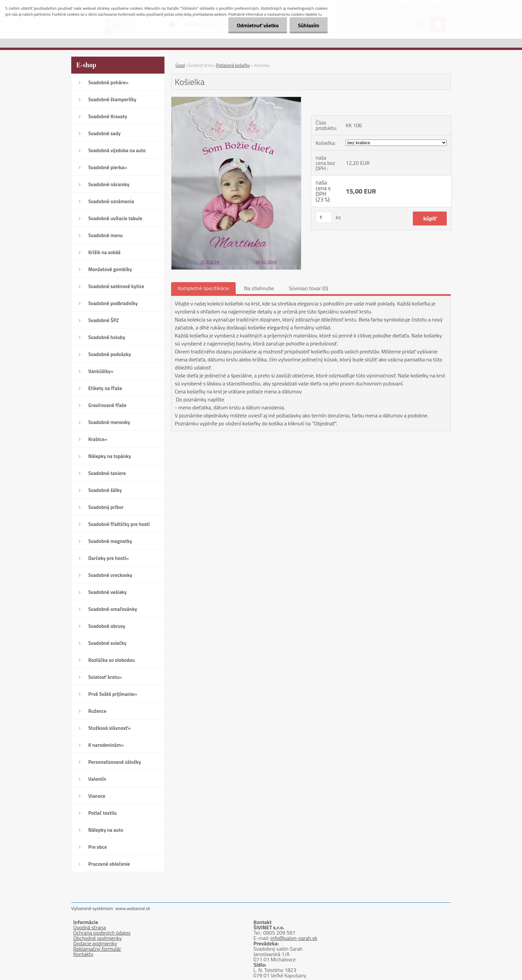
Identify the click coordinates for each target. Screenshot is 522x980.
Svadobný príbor (106, 507)
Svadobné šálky (105, 490)
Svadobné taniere (107, 473)
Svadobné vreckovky (110, 575)
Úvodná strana (90, 927)
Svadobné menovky (109, 422)
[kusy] (324, 217)
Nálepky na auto (106, 830)
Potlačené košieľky (233, 65)
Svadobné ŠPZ (104, 320)
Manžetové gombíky (110, 269)
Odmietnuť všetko (258, 25)
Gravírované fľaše (107, 405)
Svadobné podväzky (110, 354)
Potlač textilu (103, 813)
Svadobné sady (104, 133)
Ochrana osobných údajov (102, 933)
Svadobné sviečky (107, 643)
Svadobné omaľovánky (113, 609)
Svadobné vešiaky (108, 592)
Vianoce (97, 796)
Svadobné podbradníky (113, 303)
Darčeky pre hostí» (109, 558)
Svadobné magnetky (110, 541)
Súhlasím (309, 25)
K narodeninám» (106, 745)
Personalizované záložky (115, 762)
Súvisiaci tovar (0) (308, 288)
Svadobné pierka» (108, 167)
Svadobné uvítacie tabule (115, 218)
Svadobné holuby (107, 337)
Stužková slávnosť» (110, 728)
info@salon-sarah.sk (294, 938)
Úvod (180, 65)
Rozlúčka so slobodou (112, 660)
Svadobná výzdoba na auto (117, 150)
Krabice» (98, 439)
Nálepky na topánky (110, 456)
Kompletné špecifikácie (203, 288)
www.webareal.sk (133, 908)
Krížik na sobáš (104, 252)
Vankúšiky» (101, 371)
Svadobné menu (106, 235)
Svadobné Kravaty (108, 116)
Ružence (97, 711)
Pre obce (98, 847)
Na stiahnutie (259, 288)
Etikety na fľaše (105, 388)
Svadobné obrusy (107, 626)
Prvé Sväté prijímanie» (113, 694)
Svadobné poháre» (108, 82)
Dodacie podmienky (95, 943)
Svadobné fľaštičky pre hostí (119, 524)
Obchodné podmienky (98, 938)
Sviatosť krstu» (105, 677)
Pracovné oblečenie (109, 864)
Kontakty (83, 954)
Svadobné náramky (109, 184)
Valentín (97, 779)
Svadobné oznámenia (111, 201)
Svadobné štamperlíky (112, 99)
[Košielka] (236, 100)
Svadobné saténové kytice (116, 286)
